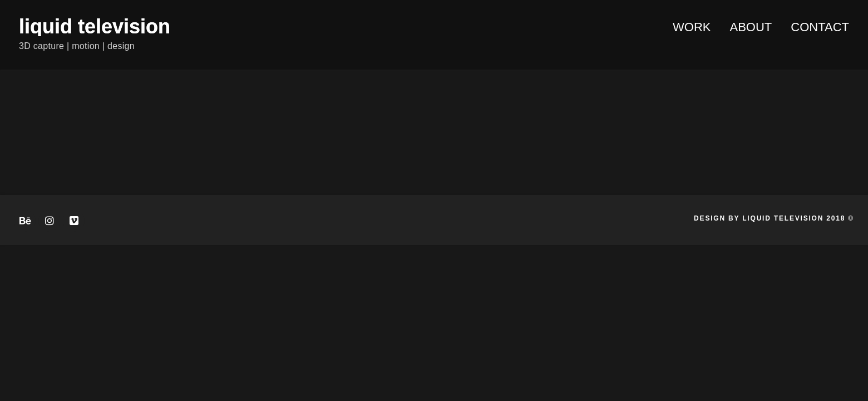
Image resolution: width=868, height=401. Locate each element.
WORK (692, 27)
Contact (820, 27)
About (751, 27)
